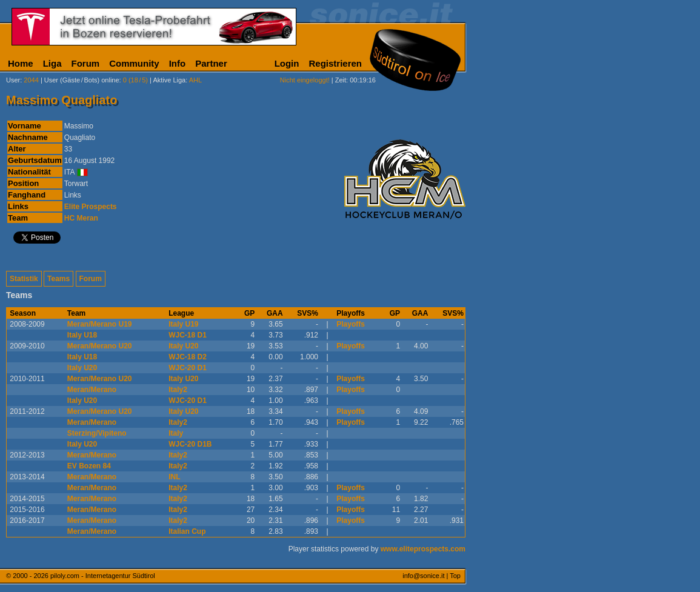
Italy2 (178, 390)
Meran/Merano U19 (100, 324)
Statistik (24, 279)
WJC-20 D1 (188, 368)
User (13, 80)
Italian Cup (187, 531)
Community (134, 63)
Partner (211, 63)
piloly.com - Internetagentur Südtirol (103, 576)
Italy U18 (82, 335)
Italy (176, 433)
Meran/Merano (92, 390)
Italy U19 (183, 324)
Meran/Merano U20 (100, 346)
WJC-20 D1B (190, 444)
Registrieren (335, 63)
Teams (58, 279)
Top (455, 576)
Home (21, 63)
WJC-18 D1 (188, 335)
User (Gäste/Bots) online (82, 80)
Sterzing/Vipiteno (97, 433)
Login (287, 63)
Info (178, 63)
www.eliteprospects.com (423, 549)
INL (174, 477)
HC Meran (81, 218)
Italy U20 (183, 346)
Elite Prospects (91, 207)
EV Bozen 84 (89, 466)
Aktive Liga (169, 80)
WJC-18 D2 (188, 357)
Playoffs (351, 324)
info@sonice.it (423, 576)
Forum (86, 63)
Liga (52, 63)
